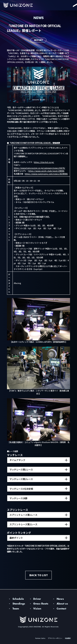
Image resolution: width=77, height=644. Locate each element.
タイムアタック (17, 460)
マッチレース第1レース (21, 469)
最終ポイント (16, 538)
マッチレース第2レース (21, 479)
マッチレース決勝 (18, 498)
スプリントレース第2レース (23, 524)
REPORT (39, 40)
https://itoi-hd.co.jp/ (44, 162)
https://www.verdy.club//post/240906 (46, 171)
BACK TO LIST (39, 575)
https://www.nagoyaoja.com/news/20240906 (46, 174)
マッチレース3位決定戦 (21, 489)
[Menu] (71, 5)
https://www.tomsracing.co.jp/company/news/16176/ (39, 168)
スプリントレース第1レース (23, 515)
